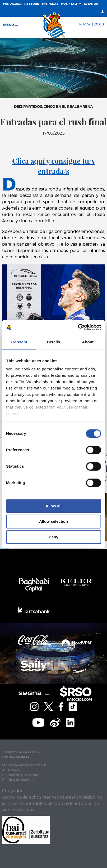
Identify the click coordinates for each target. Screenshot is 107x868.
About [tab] (88, 342)
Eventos (91, 4)
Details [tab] (54, 342)
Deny (53, 537)
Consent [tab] (19, 342)
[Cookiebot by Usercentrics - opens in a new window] (78, 327)
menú (11, 25)
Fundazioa (12, 4)
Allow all (53, 506)
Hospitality (71, 4)
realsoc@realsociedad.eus (24, 765)
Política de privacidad (21, 775)
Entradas (50, 4)
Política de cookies (18, 780)
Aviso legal (11, 770)
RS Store (32, 4)
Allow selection (53, 522)
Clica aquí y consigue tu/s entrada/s (53, 166)
